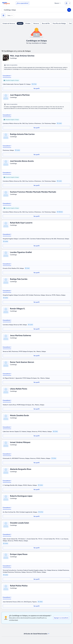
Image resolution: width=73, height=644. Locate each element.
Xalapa (20, 23)
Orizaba (28, 23)
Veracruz (36, 23)
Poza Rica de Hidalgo (59, 23)
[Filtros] (3, 15)
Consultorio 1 (7, 76)
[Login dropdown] (68, 3)
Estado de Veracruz (9, 23)
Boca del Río (46, 23)
